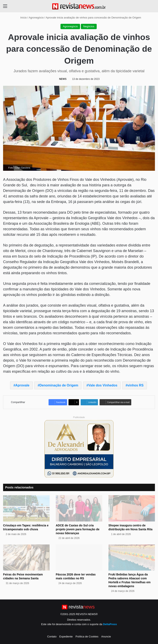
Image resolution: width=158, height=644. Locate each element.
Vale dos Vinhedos (103, 385)
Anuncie (106, 637)
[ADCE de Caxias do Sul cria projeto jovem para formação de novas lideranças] (79, 508)
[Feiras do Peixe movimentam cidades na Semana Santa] (26, 557)
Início (22, 18)
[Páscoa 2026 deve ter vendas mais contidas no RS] (79, 557)
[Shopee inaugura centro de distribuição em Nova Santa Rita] (132, 508)
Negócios (89, 26)
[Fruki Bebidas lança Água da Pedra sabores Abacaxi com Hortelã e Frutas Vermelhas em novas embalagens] (132, 557)
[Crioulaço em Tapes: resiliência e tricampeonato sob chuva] (26, 508)
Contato (52, 637)
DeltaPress (110, 624)
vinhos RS (135, 385)
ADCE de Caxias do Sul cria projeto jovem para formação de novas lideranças (78, 529)
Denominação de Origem (59, 385)
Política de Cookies (87, 637)
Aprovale (22, 385)
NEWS (63, 79)
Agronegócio (36, 18)
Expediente (66, 637)
